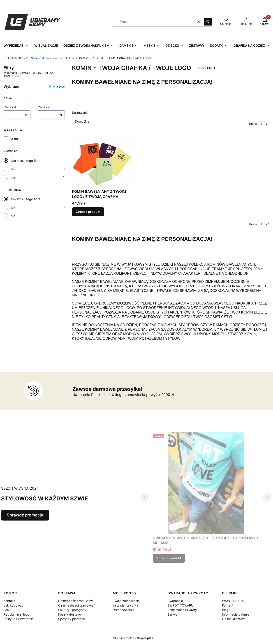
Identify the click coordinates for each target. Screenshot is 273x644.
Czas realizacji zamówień (77, 605)
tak (13, 169)
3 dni (15, 139)
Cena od (10, 107)
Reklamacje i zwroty (182, 610)
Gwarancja (175, 601)
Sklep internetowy (131, 638)
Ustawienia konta (125, 605)
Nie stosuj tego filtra (26, 161)
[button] (208, 22)
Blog (225, 610)
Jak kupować (14, 605)
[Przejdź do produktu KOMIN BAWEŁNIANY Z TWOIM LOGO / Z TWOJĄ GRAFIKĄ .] (103, 161)
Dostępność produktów (75, 601)
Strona (253, 124)
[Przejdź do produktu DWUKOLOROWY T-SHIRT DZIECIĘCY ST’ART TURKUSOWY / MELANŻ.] (206, 483)
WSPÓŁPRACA (233, 601)
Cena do (44, 107)
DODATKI (85, 58)
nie (13, 177)
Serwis (172, 614)
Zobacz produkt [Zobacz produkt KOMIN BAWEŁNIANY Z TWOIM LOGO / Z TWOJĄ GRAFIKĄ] (88, 212)
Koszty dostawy (70, 614)
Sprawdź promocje (25, 515)
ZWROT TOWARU (180, 605)
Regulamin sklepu (17, 614)
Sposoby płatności (72, 619)
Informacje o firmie (236, 614)
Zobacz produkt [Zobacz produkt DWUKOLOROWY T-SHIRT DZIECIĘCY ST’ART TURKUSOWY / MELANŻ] (169, 558)
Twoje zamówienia (126, 601)
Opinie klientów (233, 619)
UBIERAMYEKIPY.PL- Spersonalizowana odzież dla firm (39, 58)
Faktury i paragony (72, 610)
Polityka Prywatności (19, 619)
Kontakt (9, 601)
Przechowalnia (124, 610)
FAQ (7, 610)
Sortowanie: (81, 113)
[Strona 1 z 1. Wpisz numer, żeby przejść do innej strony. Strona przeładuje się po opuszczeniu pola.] (261, 124)
